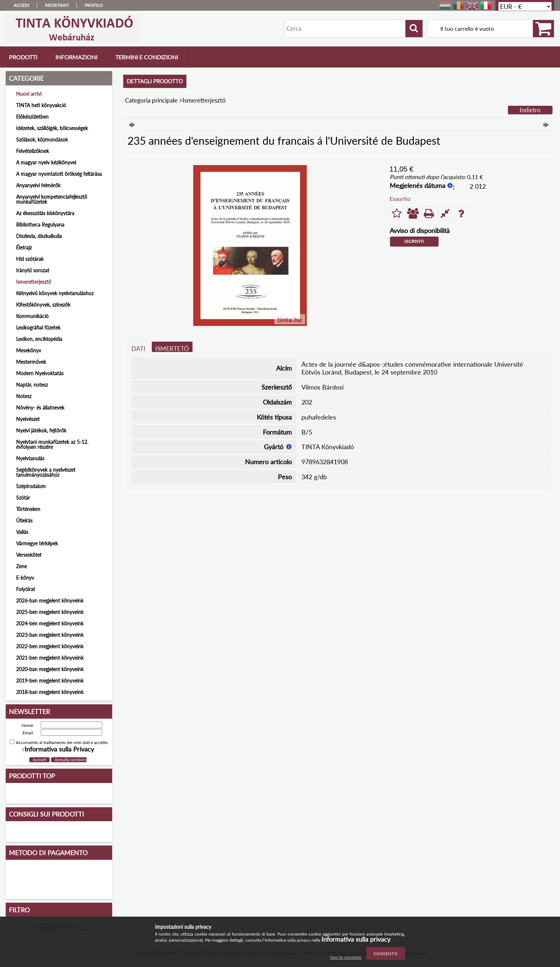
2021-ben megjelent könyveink (50, 658)
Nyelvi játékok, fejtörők (41, 430)
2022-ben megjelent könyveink (50, 646)
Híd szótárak (30, 259)
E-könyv (25, 578)
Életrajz (24, 247)
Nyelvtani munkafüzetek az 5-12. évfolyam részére (52, 444)
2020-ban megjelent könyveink (50, 669)
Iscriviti (414, 242)
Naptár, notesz (32, 385)
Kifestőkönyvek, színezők (43, 305)
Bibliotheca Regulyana (40, 225)
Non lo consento (346, 957)
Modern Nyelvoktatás (40, 373)
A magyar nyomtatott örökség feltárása (59, 174)
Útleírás (24, 520)
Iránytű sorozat (33, 270)
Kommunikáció (32, 316)
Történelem (28, 509)
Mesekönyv (29, 350)
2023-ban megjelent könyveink (50, 635)
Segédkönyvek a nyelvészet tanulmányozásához (46, 472)
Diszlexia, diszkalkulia (39, 236)
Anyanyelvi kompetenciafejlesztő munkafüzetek (52, 199)
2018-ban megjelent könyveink (50, 692)
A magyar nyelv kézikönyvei (46, 162)
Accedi (21, 5)
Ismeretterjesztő (34, 282)
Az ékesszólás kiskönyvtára (45, 213)
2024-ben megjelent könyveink (50, 623)
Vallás (22, 532)
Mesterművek (31, 362)
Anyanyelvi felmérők (38, 185)
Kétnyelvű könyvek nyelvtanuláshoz (55, 293)
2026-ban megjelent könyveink (50, 601)
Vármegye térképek (37, 543)
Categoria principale (151, 100)
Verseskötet (29, 555)
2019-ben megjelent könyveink (50, 681)
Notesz (24, 396)
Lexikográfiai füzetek (38, 328)
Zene (21, 566)
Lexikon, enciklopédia (39, 339)
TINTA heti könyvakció (41, 105)
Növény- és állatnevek (40, 408)
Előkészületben (32, 117)
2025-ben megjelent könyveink (50, 612)
